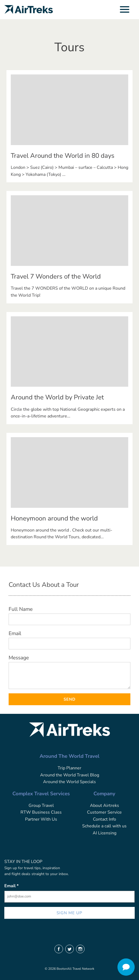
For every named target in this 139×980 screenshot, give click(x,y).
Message (19, 658)
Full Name (21, 609)
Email (15, 633)
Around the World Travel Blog (70, 775)
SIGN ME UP (70, 913)
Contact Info (105, 819)
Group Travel (41, 806)
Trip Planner (69, 768)
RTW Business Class (41, 812)
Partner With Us (41, 819)
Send (69, 699)
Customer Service (104, 812)
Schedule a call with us (104, 826)
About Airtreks (105, 806)
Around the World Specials (69, 782)
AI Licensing (105, 833)
